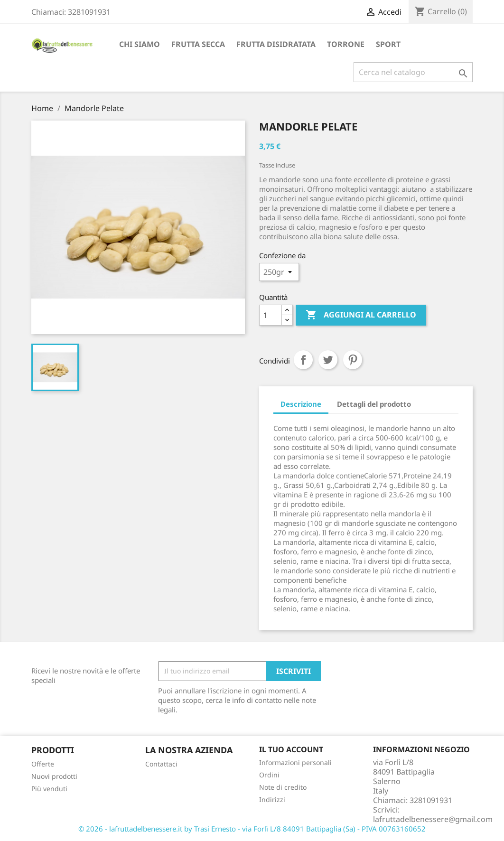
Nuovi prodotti (54, 776)
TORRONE (346, 44)
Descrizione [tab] (301, 404)
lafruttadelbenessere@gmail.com (433, 819)
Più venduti (49, 789)
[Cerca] (413, 72)
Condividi (303, 360)
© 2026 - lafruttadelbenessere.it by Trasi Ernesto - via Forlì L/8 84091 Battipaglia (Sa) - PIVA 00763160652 (252, 829)
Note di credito (283, 787)
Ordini (269, 775)
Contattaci (161, 764)
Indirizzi (272, 799)
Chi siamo (140, 44)
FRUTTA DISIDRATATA (276, 44)
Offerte (43, 764)
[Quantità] (271, 315)
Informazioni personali (295, 762)
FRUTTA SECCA (198, 44)
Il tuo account (291, 749)
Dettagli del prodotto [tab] (374, 404)
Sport (388, 44)
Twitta (328, 360)
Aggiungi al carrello (361, 315)
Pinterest (353, 360)
